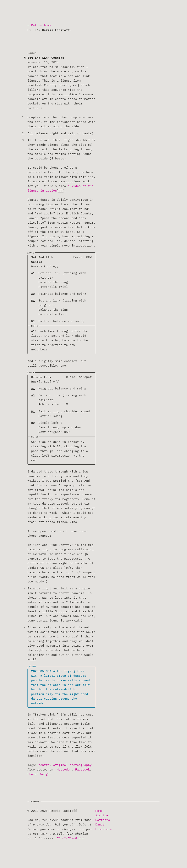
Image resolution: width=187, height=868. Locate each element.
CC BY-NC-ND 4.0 (71, 838)
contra (44, 765)
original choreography (72, 765)
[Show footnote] (75, 85)
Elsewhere (104, 829)
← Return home (39, 25)
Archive (102, 815)
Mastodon (64, 769)
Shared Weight (39, 774)
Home (99, 811)
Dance (100, 824)
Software (103, 820)
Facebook (82, 769)
